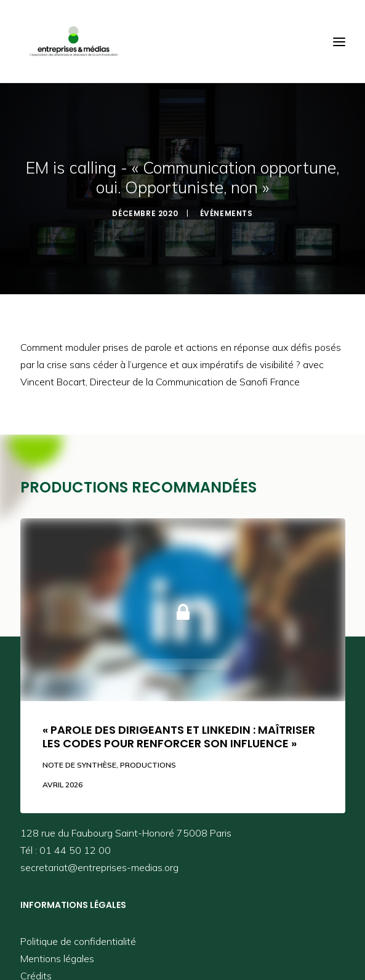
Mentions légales (57, 958)
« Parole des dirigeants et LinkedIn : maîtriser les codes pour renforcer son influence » (179, 737)
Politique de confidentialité (78, 941)
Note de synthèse (79, 765)
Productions (148, 765)
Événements (227, 213)
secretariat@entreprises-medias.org (99, 867)
